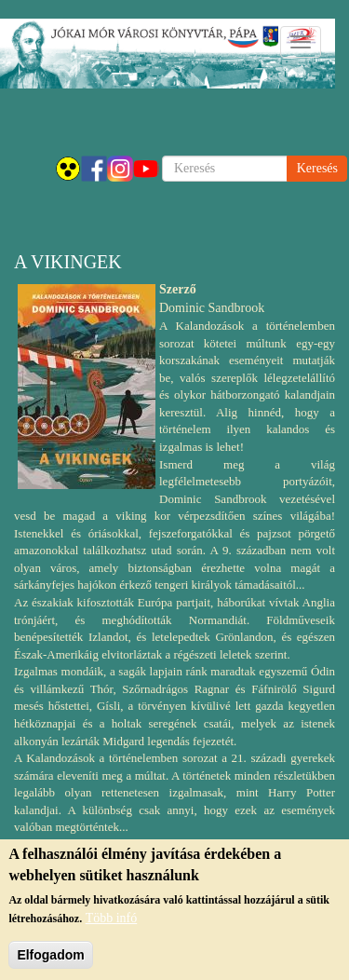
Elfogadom (50, 963)
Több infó (112, 926)
